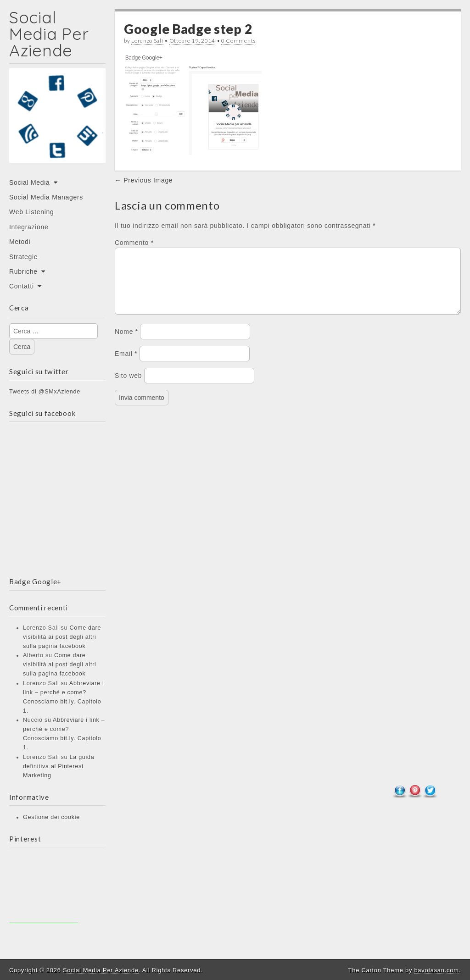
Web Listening (32, 212)
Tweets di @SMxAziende (45, 392)
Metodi (20, 242)
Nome (126, 343)
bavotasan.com (436, 970)
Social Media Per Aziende (49, 34)
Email (126, 365)
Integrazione (29, 227)
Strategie (23, 257)
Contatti (22, 286)
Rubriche (23, 271)
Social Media (30, 183)
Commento (134, 243)
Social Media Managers (46, 197)
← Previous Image (144, 180)
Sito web (128, 387)
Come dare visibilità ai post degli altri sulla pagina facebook (62, 637)
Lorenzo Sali (147, 41)
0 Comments (239, 41)
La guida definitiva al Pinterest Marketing (59, 766)
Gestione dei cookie (51, 817)
